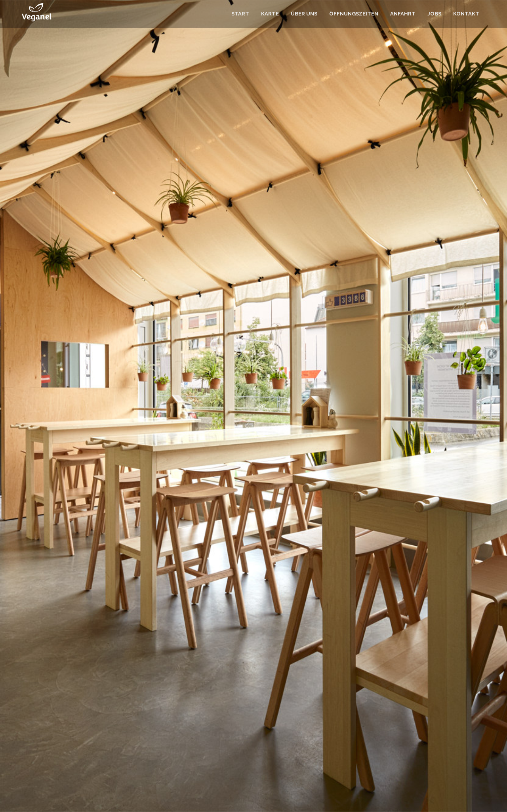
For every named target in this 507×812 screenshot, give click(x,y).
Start (240, 14)
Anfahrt (403, 14)
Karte (270, 14)
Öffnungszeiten (354, 14)
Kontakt (466, 14)
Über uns (304, 14)
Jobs (434, 14)
